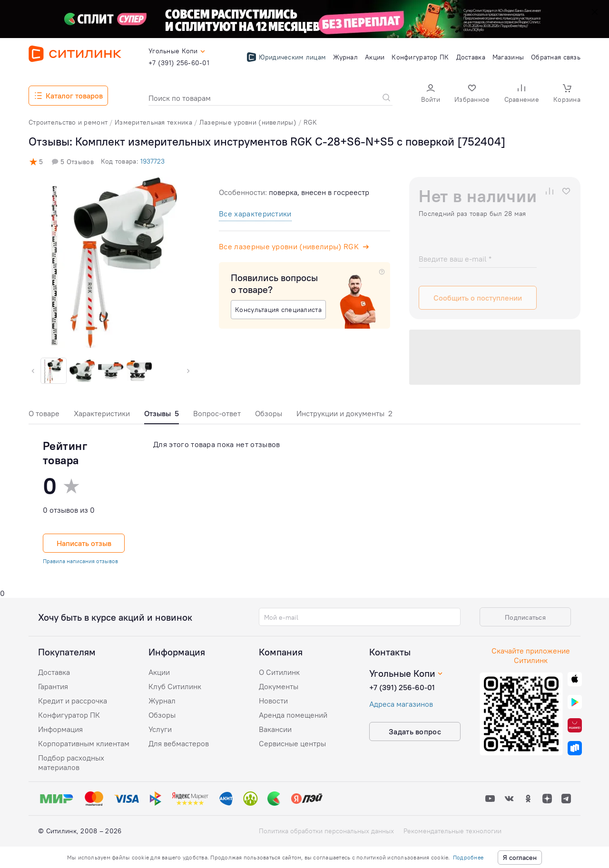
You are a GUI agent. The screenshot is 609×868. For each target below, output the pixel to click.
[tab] (44, 416)
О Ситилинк (279, 672)
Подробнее (468, 857)
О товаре (44, 413)
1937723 (152, 161)
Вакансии (275, 729)
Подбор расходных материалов (71, 762)
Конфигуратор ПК (69, 715)
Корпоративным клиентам (84, 743)
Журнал (162, 701)
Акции (159, 672)
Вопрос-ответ (217, 413)
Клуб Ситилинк (175, 686)
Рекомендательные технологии (452, 831)
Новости (273, 701)
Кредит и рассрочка (73, 701)
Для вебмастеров (179, 743)
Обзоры (269, 413)
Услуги (160, 729)
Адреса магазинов (401, 704)
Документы (279, 686)
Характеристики (102, 413)
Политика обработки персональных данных (326, 831)
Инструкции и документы (344, 413)
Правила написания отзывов (80, 561)
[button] (431, 94)
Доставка (54, 672)
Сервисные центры (292, 743)
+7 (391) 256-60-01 (402, 687)
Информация (60, 729)
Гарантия (53, 686)
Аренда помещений (293, 715)
